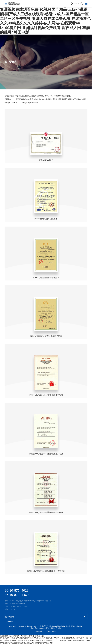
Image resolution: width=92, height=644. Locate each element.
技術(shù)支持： (56, 628)
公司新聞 (38, 631)
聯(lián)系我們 (52, 631)
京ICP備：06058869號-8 (40, 628)
